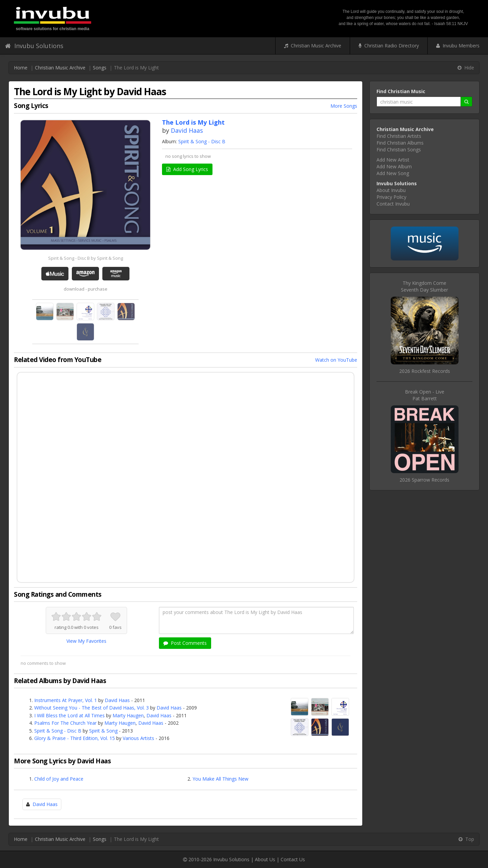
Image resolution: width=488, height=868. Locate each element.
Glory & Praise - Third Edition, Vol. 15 (75, 738)
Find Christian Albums (400, 143)
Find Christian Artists (399, 136)
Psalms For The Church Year (65, 723)
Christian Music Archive (313, 46)
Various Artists (138, 738)
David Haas (187, 130)
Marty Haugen (128, 715)
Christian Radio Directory (389, 46)
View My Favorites (86, 641)
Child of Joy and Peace (59, 779)
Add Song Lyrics (187, 169)
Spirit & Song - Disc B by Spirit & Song (86, 258)
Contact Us (293, 859)
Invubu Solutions (34, 46)
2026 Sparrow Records (424, 480)
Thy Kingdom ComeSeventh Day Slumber (424, 286)
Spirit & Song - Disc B (202, 141)
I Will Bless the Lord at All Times (69, 715)
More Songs (344, 106)
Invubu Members (458, 46)
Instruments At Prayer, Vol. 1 (66, 700)
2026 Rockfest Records (425, 371)
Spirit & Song (103, 731)
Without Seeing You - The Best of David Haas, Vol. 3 (91, 708)
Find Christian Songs (399, 150)
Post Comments (185, 643)
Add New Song (393, 173)
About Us (265, 859)
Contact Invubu (393, 204)
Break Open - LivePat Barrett (425, 395)
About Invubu (391, 190)
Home (21, 68)
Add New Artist (393, 160)
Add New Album (394, 166)
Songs (100, 68)
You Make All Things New (220, 779)
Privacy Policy (391, 197)
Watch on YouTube (336, 360)
